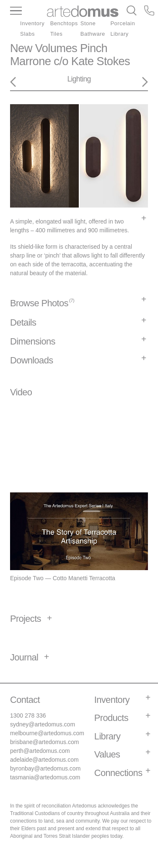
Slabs (27, 34)
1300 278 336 (28, 715)
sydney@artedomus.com (43, 724)
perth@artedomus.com (40, 751)
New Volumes (44, 48)
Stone (88, 23)
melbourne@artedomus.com (47, 733)
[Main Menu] (28, 11)
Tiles (57, 34)
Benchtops (64, 23)
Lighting (79, 79)
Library (119, 34)
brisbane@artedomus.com (44, 742)
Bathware (93, 34)
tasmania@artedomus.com (45, 777)
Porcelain (123, 23)
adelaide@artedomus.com (44, 760)
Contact (25, 700)
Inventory (32, 23)
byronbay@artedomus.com (45, 768)
